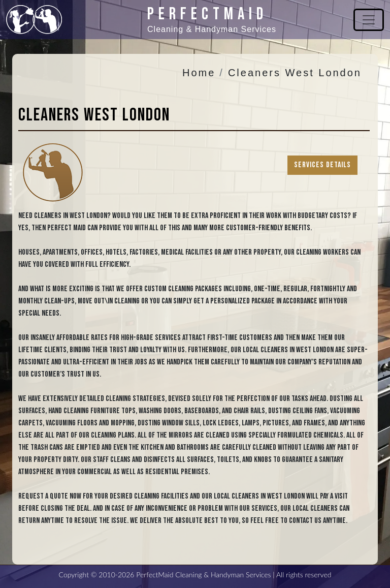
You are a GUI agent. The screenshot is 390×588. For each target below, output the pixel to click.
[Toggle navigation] (369, 20)
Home (199, 73)
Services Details (322, 165)
